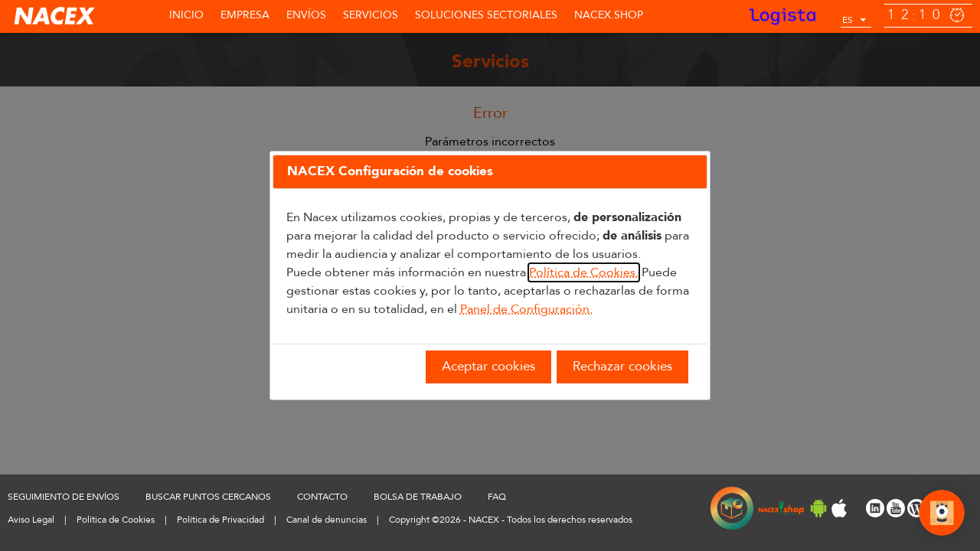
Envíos (306, 15)
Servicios (371, 15)
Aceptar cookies (488, 366)
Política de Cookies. (584, 272)
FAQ (497, 497)
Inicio (186, 15)
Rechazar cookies (622, 366)
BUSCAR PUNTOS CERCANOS (208, 497)
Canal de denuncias (327, 520)
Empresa (245, 15)
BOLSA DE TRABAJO (418, 497)
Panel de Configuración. (526, 309)
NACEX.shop (609, 15)
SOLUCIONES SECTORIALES (486, 15)
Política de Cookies (116, 520)
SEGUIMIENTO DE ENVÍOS (64, 497)
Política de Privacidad (220, 520)
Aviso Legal (31, 520)
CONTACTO (322, 497)
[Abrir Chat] (942, 515)
